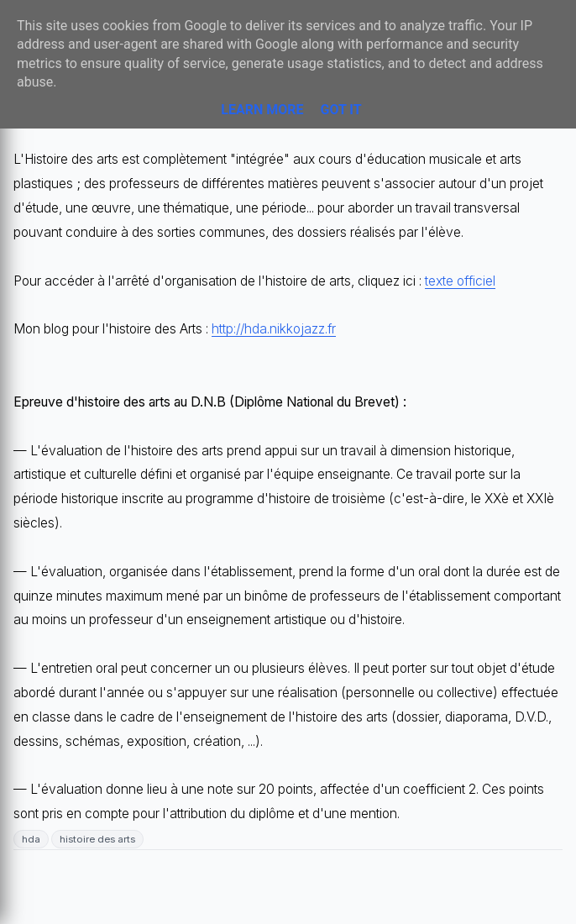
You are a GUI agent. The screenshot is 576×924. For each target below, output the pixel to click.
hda (31, 839)
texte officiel (460, 281)
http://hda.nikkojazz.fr (274, 329)
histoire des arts (97, 839)
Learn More (262, 110)
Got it (340, 110)
